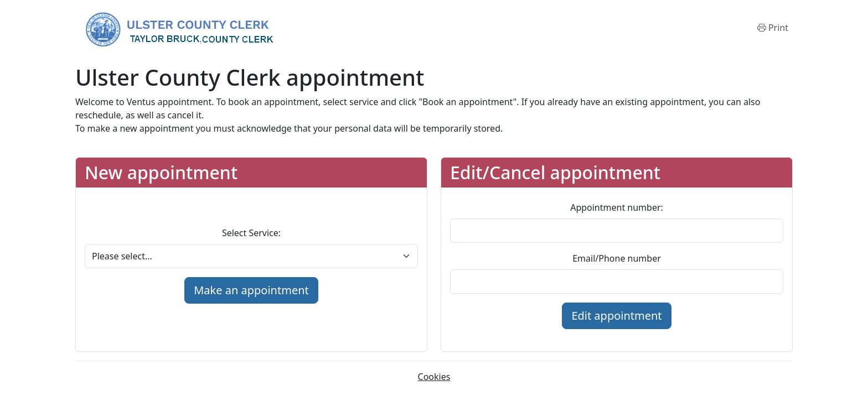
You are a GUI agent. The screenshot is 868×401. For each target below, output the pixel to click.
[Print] (773, 28)
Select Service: (251, 233)
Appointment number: (617, 207)
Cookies (434, 376)
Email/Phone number (617, 258)
